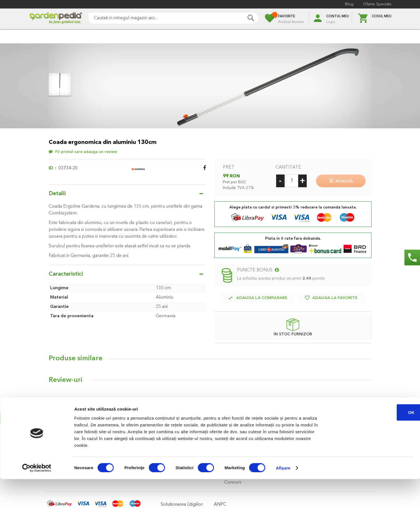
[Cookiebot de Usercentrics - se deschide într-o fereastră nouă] (37, 504)
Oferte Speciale (377, 4)
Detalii (57, 194)
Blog (349, 4)
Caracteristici (66, 274)
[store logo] (56, 19)
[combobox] (173, 18)
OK (373, 448)
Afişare (283, 504)
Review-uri (66, 378)
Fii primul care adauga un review (86, 152)
